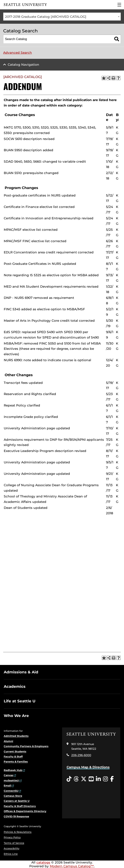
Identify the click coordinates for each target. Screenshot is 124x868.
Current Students (15, 751)
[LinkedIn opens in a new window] (98, 779)
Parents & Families (16, 762)
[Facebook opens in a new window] (112, 779)
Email (7, 785)
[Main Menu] (119, 5)
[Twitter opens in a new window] (84, 779)
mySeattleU (11, 780)
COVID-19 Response (16, 816)
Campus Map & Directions (88, 767)
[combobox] (62, 17)
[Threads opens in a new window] (76, 779)
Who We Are (16, 716)
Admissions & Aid (21, 672)
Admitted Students (16, 736)
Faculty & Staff (13, 756)
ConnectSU (11, 791)
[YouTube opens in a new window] (91, 779)
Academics (15, 686)
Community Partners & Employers (26, 746)
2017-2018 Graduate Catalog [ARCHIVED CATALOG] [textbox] (46, 17)
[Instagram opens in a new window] (105, 779)
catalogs (43, 862)
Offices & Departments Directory (25, 811)
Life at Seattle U (20, 701)
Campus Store (13, 796)
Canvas (8, 775)
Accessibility (12, 848)
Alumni (8, 741)
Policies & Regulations (18, 832)
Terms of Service (14, 843)
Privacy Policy (12, 837)
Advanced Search (18, 53)
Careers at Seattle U (17, 801)
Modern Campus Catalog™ (72, 866)
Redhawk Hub (13, 770)
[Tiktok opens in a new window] (69, 779)
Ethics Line (11, 854)
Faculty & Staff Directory (20, 806)
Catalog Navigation (23, 65)
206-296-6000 (81, 755)
